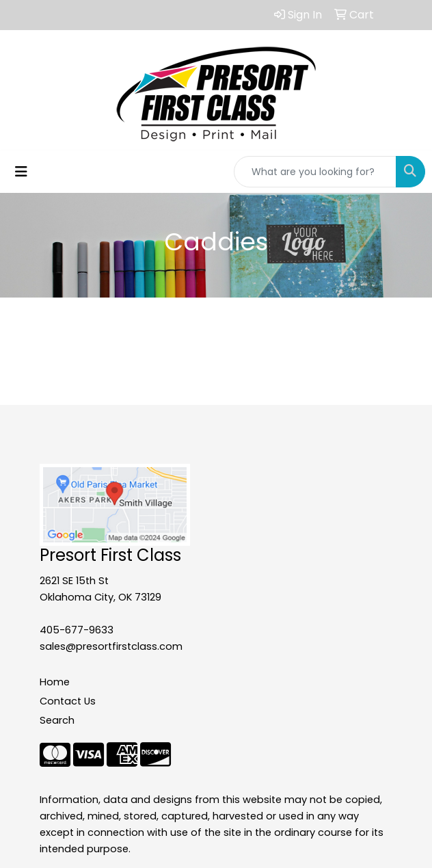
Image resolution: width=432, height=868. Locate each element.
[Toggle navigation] (21, 172)
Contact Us (68, 701)
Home (55, 682)
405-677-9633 (77, 630)
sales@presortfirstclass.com (111, 646)
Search (57, 720)
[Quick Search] (315, 172)
